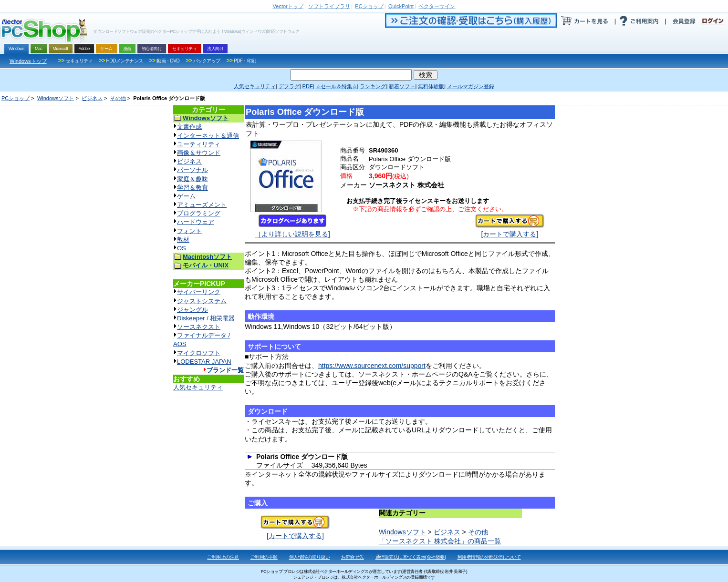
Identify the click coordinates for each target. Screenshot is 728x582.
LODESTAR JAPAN (204, 362)
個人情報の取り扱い (310, 557)
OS (182, 248)
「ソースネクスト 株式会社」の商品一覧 (440, 541)
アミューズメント (202, 205)
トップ (288, 6)
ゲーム (186, 196)
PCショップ (16, 98)
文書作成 (189, 127)
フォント (189, 231)
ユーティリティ (199, 144)
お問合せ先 (353, 557)
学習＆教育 (192, 188)
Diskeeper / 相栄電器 (206, 318)
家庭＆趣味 (192, 179)
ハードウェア (196, 222)
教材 (183, 240)
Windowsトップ (28, 61)
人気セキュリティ (198, 387)
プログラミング (199, 213)
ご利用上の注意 (223, 557)
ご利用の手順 (264, 557)
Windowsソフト (56, 98)
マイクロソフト (199, 353)
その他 (118, 98)
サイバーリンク (199, 292)
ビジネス (92, 98)
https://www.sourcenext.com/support (372, 366)
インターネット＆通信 (208, 136)
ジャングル (192, 310)
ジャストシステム (202, 301)
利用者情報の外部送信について (489, 557)
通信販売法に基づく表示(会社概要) (411, 557)
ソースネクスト (199, 327)
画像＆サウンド (199, 153)
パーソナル (192, 170)
